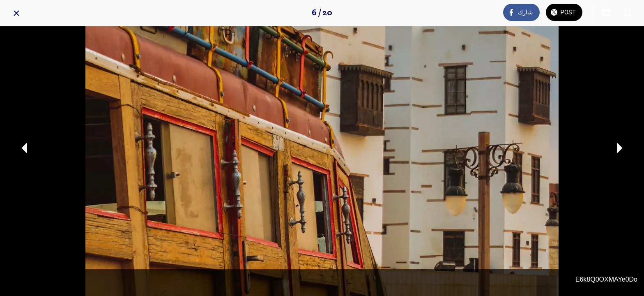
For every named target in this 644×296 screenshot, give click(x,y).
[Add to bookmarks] (628, 13)
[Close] (16, 13)
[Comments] (606, 13)
